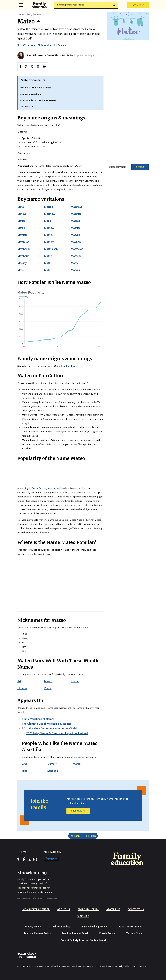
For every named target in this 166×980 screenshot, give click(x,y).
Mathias (76, 228)
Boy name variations (31, 94)
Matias (21, 221)
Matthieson (51, 249)
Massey (22, 263)
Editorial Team (88, 910)
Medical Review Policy (37, 933)
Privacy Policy (33, 927)
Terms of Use (134, 933)
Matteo (48, 207)
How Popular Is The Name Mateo (38, 100)
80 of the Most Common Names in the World (49, 729)
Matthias (76, 214)
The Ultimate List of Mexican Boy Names (47, 724)
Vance (48, 688)
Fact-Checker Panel (130, 927)
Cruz (25, 764)
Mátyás (75, 270)
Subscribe (78, 811)
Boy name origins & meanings (35, 88)
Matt (47, 263)
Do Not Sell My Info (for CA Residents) (83, 940)
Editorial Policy (62, 927)
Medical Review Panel (75, 933)
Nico (25, 771)
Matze (21, 228)
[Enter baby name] (119, 167)
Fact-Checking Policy (94, 927)
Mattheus (23, 256)
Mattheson (24, 249)
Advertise (113, 910)
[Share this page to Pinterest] (26, 67)
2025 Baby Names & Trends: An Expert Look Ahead (57, 733)
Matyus (75, 235)
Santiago (53, 771)
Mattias (75, 221)
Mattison (76, 256)
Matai (21, 207)
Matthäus (77, 207)
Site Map (83, 916)
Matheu (49, 235)
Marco (77, 764)
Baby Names (34, 14)
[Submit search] (114, 5)
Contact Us (136, 910)
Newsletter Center (36, 910)
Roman (75, 681)
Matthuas (23, 242)
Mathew (49, 228)
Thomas (22, 688)
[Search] (86, 5)
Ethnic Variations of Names (38, 719)
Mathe (48, 256)
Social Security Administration (48, 488)
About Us (64, 910)
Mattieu (22, 235)
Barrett (48, 681)
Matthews (77, 249)
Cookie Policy (107, 933)
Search (140, 167)
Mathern (49, 242)
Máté (47, 270)
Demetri (52, 764)
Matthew (50, 214)
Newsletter (138, 5)
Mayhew (76, 242)
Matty (74, 263)
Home (21, 14)
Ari (19, 681)
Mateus (22, 214)
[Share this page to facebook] (21, 67)
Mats (20, 270)
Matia (47, 221)
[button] (38, 21)
